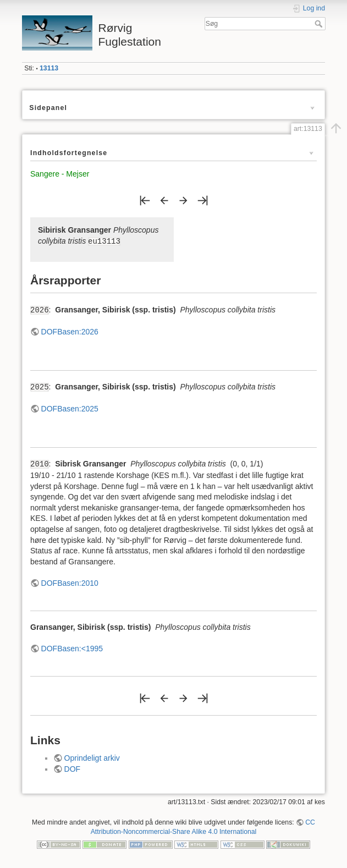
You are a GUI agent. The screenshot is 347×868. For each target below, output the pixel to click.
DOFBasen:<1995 (72, 649)
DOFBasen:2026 (70, 332)
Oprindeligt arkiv (92, 758)
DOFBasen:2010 (70, 583)
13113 (49, 68)
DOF (73, 769)
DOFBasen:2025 (70, 409)
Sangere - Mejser (60, 174)
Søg (320, 24)
